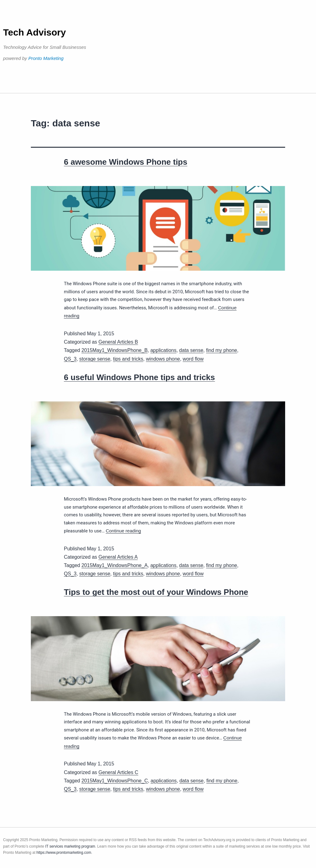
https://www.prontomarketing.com (64, 853)
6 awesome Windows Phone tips (126, 162)
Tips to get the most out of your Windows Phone (156, 592)
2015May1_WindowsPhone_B (114, 350)
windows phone (163, 359)
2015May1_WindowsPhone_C (115, 781)
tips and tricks (128, 359)
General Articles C (118, 772)
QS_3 (70, 359)
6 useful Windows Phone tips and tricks (139, 377)
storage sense (95, 359)
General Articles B (118, 342)
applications (163, 350)
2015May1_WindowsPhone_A (114, 565)
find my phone (222, 350)
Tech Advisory (34, 32)
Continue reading (123, 531)
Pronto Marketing (46, 58)
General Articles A (118, 557)
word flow (193, 359)
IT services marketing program (70, 846)
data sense (191, 350)
